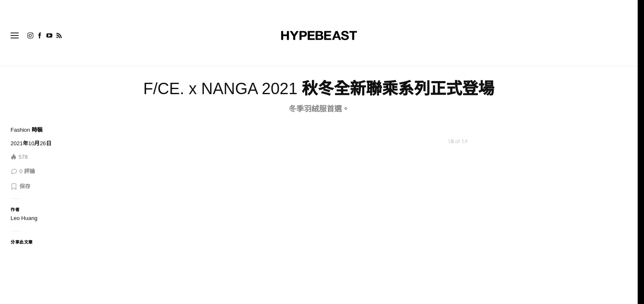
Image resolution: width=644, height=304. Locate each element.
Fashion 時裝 (27, 130)
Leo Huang (24, 218)
